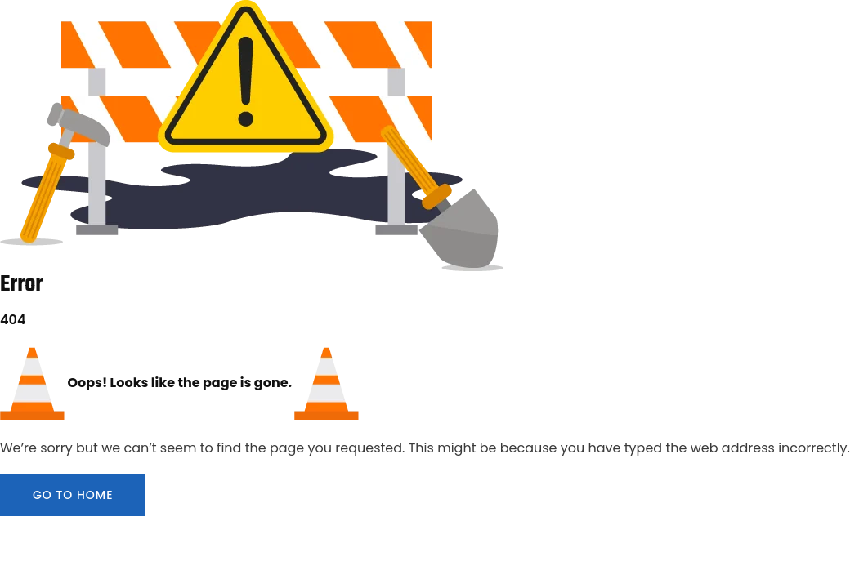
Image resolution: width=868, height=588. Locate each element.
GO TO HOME (73, 495)
